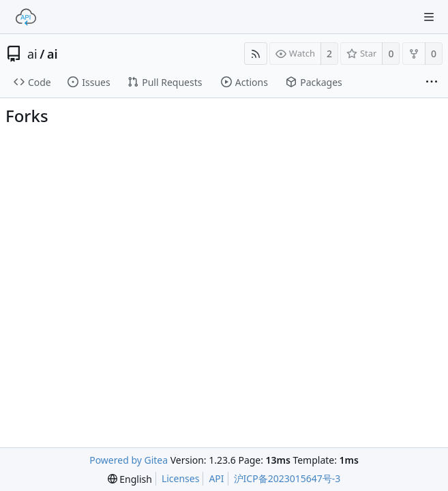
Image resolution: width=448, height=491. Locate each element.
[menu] (130, 479)
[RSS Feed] (256, 54)
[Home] (26, 17)
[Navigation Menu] (429, 17)
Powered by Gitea (129, 460)
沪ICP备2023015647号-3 (287, 478)
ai (32, 54)
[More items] (432, 83)
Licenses (181, 478)
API (216, 478)
